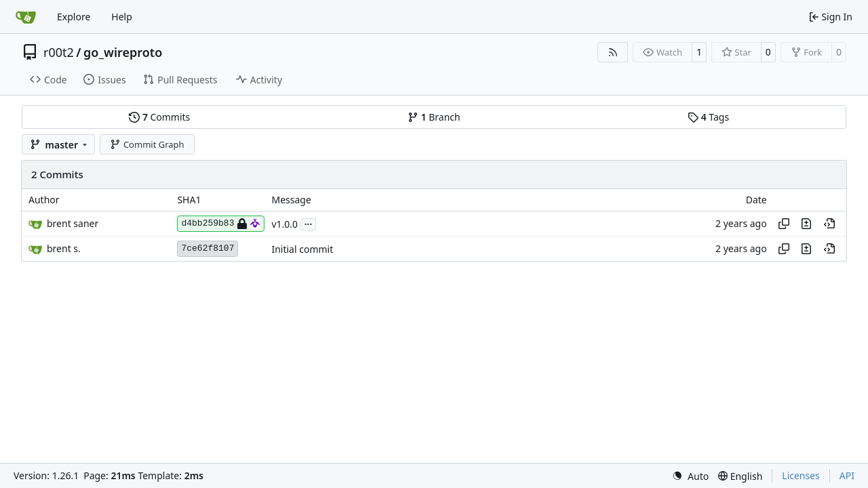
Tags (708, 117)
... (309, 223)
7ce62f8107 (208, 248)
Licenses (801, 475)
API (847, 475)
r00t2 (59, 52)
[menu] (690, 476)
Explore (74, 17)
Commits (159, 117)
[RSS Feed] (613, 52)
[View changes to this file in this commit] (806, 224)
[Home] (26, 17)
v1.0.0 (284, 224)
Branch (434, 117)
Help (122, 17)
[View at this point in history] (829, 224)
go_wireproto (123, 52)
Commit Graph (147, 144)
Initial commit (302, 249)
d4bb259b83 (221, 224)
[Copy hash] (784, 224)
